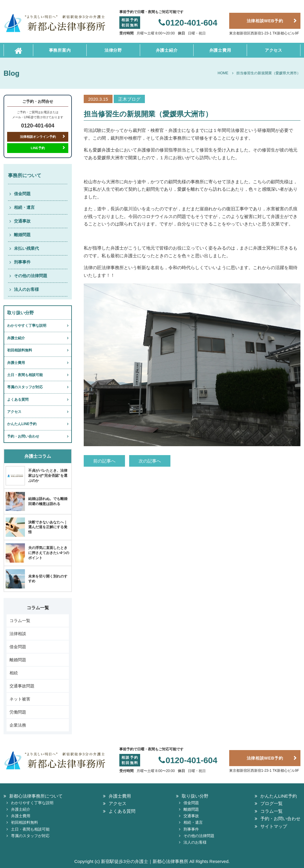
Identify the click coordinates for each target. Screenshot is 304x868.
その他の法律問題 (31, 276)
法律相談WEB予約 (265, 21)
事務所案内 (60, 50)
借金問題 (22, 194)
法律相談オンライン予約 (38, 137)
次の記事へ (150, 461)
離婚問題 (22, 235)
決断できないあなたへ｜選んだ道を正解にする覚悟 (48, 527)
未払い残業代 (26, 248)
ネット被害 (20, 699)
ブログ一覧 (271, 803)
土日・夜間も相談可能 (25, 375)
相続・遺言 (24, 207)
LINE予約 (38, 148)
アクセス (274, 50)
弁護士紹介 (167, 50)
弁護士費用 (220, 50)
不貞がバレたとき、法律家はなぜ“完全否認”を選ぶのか (48, 476)
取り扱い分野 (195, 796)
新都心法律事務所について (36, 796)
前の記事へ (104, 461)
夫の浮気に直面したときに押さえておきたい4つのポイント (49, 553)
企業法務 (18, 725)
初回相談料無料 (20, 350)
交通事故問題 (22, 686)
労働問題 (18, 712)
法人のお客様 (26, 289)
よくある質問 (18, 400)
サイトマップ (274, 826)
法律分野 (113, 50)
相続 (14, 673)
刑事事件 (22, 262)
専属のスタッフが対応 (25, 387)
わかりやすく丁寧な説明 (27, 326)
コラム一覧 (20, 621)
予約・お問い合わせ (23, 436)
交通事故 (22, 221)
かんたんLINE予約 (22, 424)
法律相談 (18, 634)
